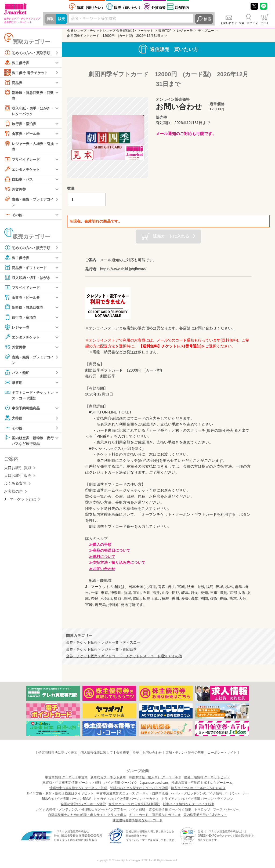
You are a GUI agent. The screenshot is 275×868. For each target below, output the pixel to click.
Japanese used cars (154, 783)
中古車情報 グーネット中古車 (66, 777)
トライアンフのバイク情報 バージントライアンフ (197, 799)
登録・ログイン (248, 23)
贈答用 (14, 384)
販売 (62, 19)
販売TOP (165, 31)
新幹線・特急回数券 (25, 308)
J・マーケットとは (20, 501)
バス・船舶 (17, 374)
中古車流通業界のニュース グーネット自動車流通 (132, 793)
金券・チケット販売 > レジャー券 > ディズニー (103, 642)
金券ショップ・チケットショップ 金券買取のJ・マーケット (110, 31)
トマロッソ (202, 809)
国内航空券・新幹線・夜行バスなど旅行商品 (29, 442)
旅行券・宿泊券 (21, 124)
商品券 (14, 82)
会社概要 (123, 753)
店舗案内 (182, 8)
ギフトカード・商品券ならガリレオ (155, 815)
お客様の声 (13, 493)
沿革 (136, 753)
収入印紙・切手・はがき (29, 279)
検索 (208, 19)
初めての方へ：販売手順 (29, 249)
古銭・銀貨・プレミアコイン (29, 202)
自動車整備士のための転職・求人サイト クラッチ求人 (87, 815)
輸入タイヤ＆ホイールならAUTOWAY (198, 788)
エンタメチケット (23, 170)
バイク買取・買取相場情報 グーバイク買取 (160, 809)
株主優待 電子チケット (27, 72)
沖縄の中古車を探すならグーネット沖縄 (78, 788)
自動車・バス (19, 180)
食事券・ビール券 (23, 134)
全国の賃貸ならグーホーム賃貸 (83, 804)
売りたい (91, 8)
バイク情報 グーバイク (120, 783)
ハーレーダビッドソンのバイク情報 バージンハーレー (210, 793)
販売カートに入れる (171, 236)
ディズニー (206, 31)
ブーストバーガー (226, 809)
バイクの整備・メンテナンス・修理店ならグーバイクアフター (81, 809)
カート (265, 23)
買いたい (128, 8)
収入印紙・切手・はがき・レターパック (27, 111)
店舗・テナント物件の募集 (185, 753)
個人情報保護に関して (97, 753)
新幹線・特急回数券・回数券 (29, 95)
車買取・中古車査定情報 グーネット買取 (72, 783)
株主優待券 (17, 63)
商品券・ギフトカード (27, 269)
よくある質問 (15, 486)
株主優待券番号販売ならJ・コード (137, 820)
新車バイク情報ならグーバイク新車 (189, 804)
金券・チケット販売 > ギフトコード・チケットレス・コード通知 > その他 (124, 656)
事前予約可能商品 (23, 410)
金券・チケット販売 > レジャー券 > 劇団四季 (101, 649)
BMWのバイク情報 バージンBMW (66, 799)
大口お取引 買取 (18, 470)
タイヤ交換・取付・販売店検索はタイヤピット (60, 793)
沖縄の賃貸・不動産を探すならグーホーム (202, 783)
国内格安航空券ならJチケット (205, 815)
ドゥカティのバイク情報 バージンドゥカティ (126, 799)
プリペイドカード (23, 160)
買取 (50, 19)
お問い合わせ (229, 23)
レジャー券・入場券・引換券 (29, 147)
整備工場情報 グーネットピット (207, 777)
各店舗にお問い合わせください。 (207, 328)
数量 (71, 188)
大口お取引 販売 (18, 478)
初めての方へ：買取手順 (29, 53)
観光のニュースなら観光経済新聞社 (134, 804)
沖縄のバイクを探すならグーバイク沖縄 (139, 788)
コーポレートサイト (222, 753)
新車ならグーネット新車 (108, 777)
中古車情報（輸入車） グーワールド (155, 777)
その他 (14, 216)
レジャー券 (17, 328)
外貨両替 (158, 8)
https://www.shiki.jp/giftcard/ (123, 269)
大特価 (14, 420)
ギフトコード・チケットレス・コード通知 (29, 396)
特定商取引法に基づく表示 (58, 753)
